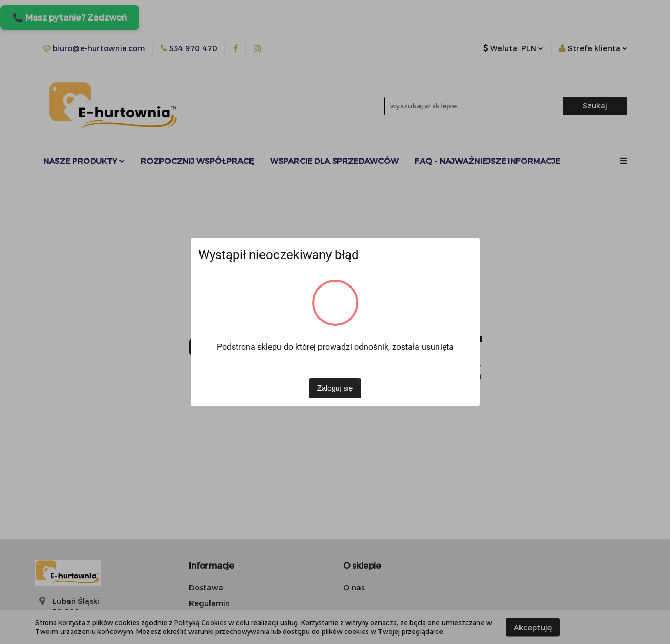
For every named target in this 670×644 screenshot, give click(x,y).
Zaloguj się (335, 388)
